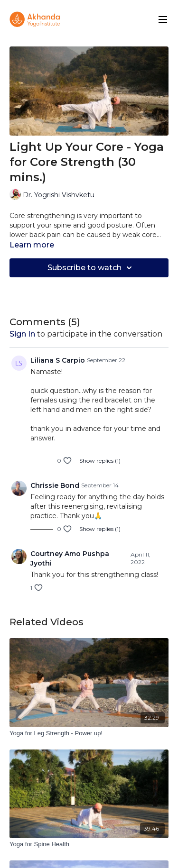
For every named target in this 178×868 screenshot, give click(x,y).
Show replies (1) (100, 461)
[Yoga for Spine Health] (89, 844)
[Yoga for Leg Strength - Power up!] (89, 733)
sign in (22, 334)
